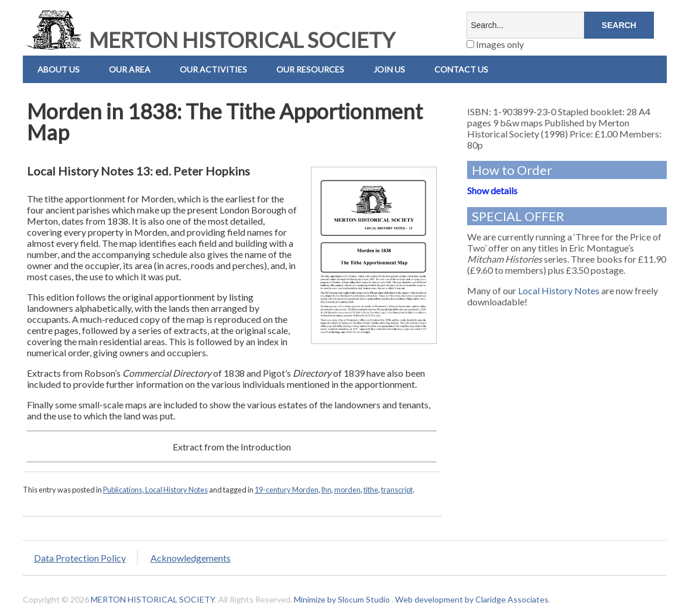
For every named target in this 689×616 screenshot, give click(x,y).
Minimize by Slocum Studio (342, 599)
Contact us (461, 69)
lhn (326, 490)
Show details (492, 190)
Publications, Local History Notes (155, 490)
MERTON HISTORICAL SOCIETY (209, 40)
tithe (371, 490)
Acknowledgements (191, 558)
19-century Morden (287, 490)
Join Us (389, 69)
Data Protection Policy (80, 558)
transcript (397, 490)
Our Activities (213, 69)
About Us (59, 69)
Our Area (130, 69)
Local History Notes (559, 290)
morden (347, 490)
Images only (495, 44)
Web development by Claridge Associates (472, 599)
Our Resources (310, 69)
